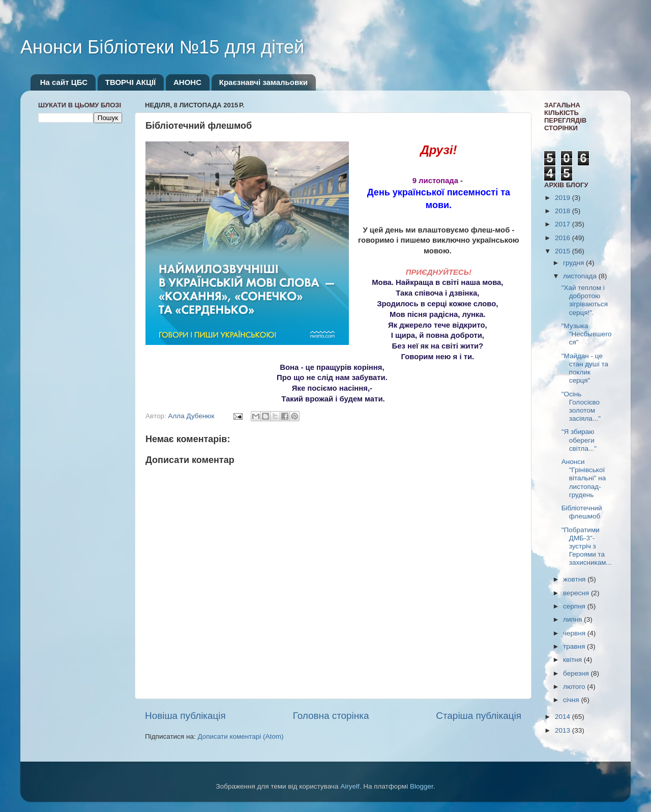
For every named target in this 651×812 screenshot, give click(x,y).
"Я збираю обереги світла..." (579, 440)
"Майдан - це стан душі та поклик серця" (585, 368)
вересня (577, 593)
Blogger (422, 786)
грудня (574, 263)
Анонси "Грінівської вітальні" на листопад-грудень (584, 478)
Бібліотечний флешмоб (582, 512)
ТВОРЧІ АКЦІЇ (130, 82)
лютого (575, 687)
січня (572, 700)
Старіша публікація (479, 716)
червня (575, 633)
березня (577, 673)
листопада (581, 276)
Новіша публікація (185, 716)
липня (573, 619)
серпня (575, 606)
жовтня (575, 579)
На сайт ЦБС (64, 82)
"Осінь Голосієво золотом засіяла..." (581, 407)
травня (575, 646)
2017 (564, 224)
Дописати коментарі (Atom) (240, 736)
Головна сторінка (331, 716)
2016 (564, 238)
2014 (564, 717)
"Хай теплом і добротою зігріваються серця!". (585, 300)
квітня (573, 660)
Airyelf (350, 786)
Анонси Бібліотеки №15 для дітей (162, 47)
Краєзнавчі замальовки (263, 82)
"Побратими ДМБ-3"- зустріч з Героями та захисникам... (587, 546)
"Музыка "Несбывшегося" (587, 334)
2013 (564, 730)
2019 (564, 198)
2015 (564, 251)
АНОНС (187, 82)
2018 (564, 211)
